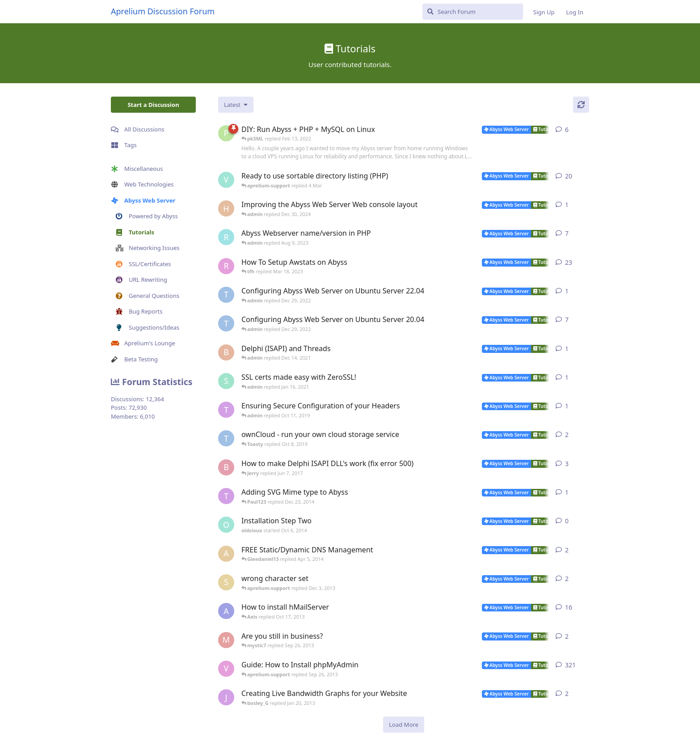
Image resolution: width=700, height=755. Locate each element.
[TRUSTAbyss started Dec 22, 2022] (226, 295)
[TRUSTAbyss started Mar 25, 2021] (226, 323)
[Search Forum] (473, 12)
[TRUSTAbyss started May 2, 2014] (226, 438)
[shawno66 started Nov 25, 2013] (226, 582)
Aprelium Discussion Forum (163, 11)
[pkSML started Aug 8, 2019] (226, 133)
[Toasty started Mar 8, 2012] (226, 496)
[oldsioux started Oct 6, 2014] (226, 525)
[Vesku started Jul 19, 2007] (226, 180)
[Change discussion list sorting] (236, 105)
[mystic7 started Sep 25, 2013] (226, 640)
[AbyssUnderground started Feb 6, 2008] (226, 611)
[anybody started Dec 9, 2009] (226, 554)
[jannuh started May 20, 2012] (226, 697)
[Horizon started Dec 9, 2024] (226, 208)
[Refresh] (581, 105)
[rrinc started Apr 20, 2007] (226, 237)
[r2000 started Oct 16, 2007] (226, 266)
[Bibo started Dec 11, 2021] (226, 352)
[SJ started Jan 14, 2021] (226, 381)
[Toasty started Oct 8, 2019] (226, 410)
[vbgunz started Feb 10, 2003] (226, 669)
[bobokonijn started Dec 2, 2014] (226, 467)
